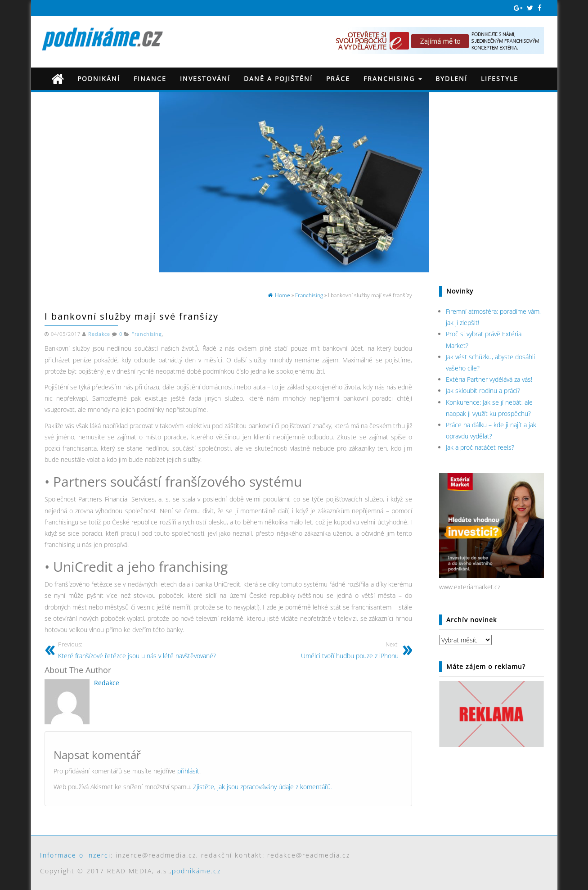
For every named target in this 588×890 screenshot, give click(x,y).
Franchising (393, 79)
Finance (150, 79)
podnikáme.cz (196, 871)
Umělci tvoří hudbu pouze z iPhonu (317, 650)
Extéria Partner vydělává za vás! (489, 379)
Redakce (99, 334)
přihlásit (188, 771)
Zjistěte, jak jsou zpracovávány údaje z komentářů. (263, 787)
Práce (338, 79)
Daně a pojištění (278, 79)
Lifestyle (500, 79)
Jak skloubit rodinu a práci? (483, 391)
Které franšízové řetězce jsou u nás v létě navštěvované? (140, 650)
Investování (205, 79)
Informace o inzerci (75, 855)
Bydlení (451, 79)
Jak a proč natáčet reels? (480, 447)
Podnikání (99, 79)
